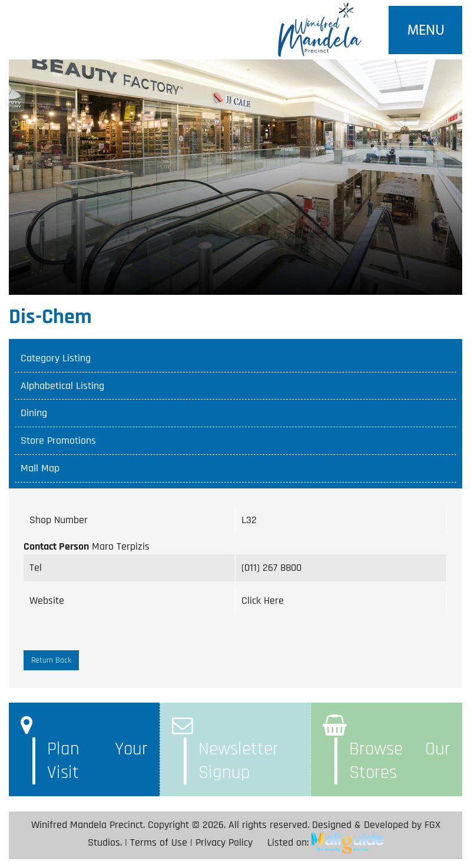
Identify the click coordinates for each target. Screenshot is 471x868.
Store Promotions (58, 440)
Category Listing (56, 358)
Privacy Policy (224, 842)
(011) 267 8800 (271, 568)
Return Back (51, 660)
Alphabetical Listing (62, 386)
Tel (36, 568)
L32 (249, 520)
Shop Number (59, 520)
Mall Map (40, 468)
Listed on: (326, 842)
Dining (34, 413)
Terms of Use (159, 842)
